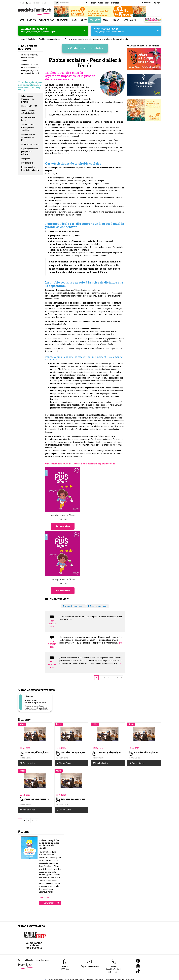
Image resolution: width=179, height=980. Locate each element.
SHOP (44, 3)
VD (20, 3)
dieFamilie (36, 3)
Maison (117, 20)
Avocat (101, 3)
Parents (32, 20)
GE (23, 3)
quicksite (57, 976)
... (120, 639)
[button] (73, 603)
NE (27, 3)
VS (30, 3)
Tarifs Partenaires (112, 3)
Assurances (130, 20)
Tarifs (115, 976)
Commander (52, 899)
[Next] (121, 674)
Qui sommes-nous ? (92, 976)
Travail (106, 20)
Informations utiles (123, 976)
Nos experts (108, 976)
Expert (94, 3)
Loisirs (74, 20)
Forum (132, 976)
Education (62, 20)
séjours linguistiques (116, 31)
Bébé (22, 20)
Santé (84, 20)
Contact (101, 976)
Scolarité (95, 20)
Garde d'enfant (46, 20)
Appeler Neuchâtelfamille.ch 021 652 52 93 (114, 963)
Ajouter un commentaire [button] (98, 602)
